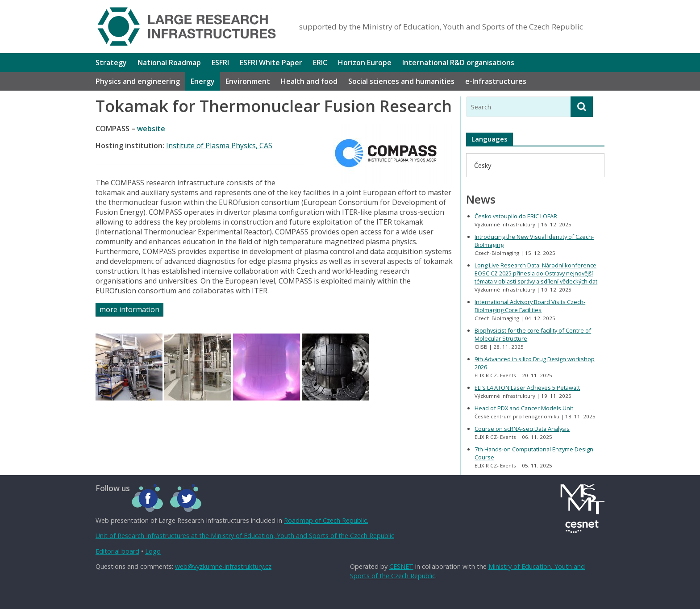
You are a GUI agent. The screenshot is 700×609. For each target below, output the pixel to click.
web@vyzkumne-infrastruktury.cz (223, 566)
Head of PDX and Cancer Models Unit (524, 408)
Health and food (309, 81)
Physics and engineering (138, 81)
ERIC (320, 63)
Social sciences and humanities (401, 81)
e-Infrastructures (496, 81)
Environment (248, 81)
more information (129, 309)
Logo (153, 551)
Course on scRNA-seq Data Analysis (522, 429)
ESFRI (220, 63)
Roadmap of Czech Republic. (326, 520)
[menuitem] (483, 165)
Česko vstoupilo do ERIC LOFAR (516, 216)
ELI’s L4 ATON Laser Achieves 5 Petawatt (527, 388)
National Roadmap (169, 63)
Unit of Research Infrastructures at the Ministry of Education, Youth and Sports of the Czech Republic (245, 536)
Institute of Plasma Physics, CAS (219, 146)
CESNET (401, 566)
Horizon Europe (365, 63)
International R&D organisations (458, 63)
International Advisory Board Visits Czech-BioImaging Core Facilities (530, 306)
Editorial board (117, 551)
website (151, 129)
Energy (203, 81)
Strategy (111, 63)
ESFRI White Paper (271, 63)
